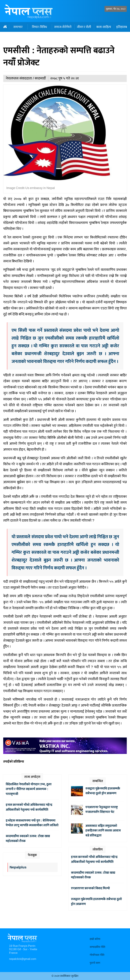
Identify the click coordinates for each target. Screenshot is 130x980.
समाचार (18, 27)
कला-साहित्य (104, 27)
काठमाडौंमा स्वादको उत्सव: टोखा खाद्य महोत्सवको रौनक (28, 839)
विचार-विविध (39, 27)
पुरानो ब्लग (95, 963)
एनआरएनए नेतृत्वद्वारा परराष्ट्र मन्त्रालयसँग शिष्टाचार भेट (102, 810)
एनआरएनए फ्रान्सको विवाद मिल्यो (90, 888)
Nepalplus (18, 867)
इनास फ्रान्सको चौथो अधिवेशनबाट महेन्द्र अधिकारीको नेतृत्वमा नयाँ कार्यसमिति (29, 807)
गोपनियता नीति (97, 955)
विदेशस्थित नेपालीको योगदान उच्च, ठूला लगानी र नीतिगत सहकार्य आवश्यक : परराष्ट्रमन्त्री (29, 789)
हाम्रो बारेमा (95, 939)
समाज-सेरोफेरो (63, 27)
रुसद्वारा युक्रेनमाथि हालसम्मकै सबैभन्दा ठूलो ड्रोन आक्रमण (103, 791)
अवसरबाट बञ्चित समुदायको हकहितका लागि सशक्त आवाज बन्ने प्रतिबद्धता (103, 831)
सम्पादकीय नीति (97, 947)
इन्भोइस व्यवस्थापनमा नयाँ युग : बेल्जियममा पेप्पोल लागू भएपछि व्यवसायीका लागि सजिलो (32, 823)
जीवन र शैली (84, 27)
